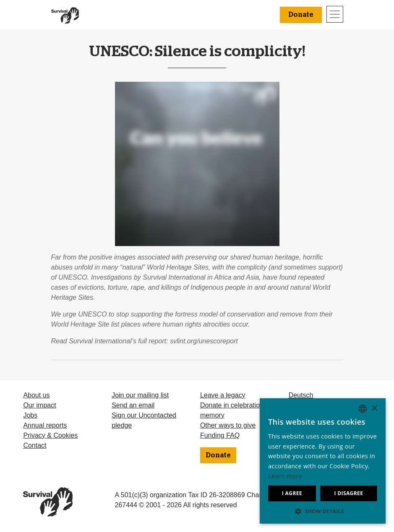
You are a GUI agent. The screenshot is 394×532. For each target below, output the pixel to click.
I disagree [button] (348, 493)
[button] (323, 511)
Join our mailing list (140, 395)
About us (36, 395)
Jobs (30, 415)
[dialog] (323, 461)
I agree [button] (292, 493)
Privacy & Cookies (50, 435)
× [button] (374, 409)
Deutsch (301, 395)
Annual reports (45, 425)
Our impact (39, 405)
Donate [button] (301, 15)
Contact (35, 445)
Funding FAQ (220, 435)
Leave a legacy (223, 395)
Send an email (133, 405)
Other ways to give (228, 425)
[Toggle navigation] (335, 14)
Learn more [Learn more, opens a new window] (285, 476)
